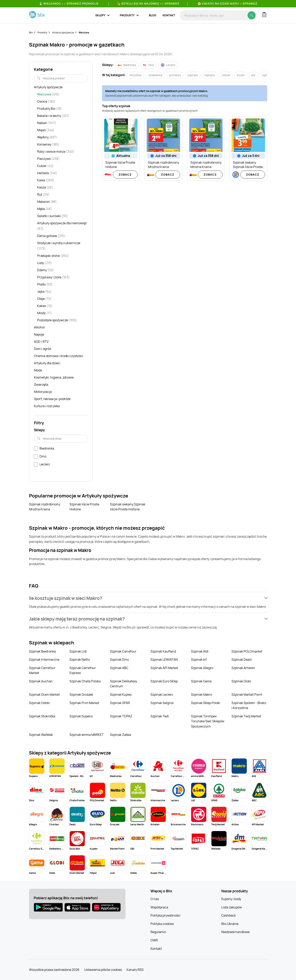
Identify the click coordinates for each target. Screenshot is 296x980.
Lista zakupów (232, 907)
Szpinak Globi (241, 681)
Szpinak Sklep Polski (206, 703)
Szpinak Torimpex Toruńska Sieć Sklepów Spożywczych (208, 721)
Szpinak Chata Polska (85, 681)
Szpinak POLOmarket (247, 651)
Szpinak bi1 (199, 659)
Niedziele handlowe (235, 932)
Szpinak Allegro (202, 668)
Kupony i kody (231, 899)
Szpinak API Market (164, 668)
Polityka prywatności (165, 915)
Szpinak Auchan (41, 681)
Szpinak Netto (80, 659)
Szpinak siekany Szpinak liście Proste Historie (128, 507)
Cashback (229, 915)
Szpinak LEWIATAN (164, 659)
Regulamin (158, 932)
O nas (155, 899)
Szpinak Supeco (81, 716)
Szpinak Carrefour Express (83, 670)
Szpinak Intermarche (44, 659)
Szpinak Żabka (121, 735)
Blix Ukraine (230, 924)
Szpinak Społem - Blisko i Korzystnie (249, 705)
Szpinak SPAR (120, 703)
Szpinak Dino (119, 659)
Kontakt (169, 15)
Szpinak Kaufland (163, 651)
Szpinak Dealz (242, 659)
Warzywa (84, 33)
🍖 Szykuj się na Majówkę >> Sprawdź (148, 3)
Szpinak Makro (202, 694)
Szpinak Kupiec (121, 694)
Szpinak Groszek (81, 694)
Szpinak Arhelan (243, 668)
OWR (154, 940)
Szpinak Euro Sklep (164, 681)
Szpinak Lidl (78, 651)
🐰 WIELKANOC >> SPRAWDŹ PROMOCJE (69, 3)
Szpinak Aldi (200, 651)
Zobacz (125, 174)
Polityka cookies (162, 924)
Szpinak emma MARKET (87, 735)
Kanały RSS (135, 970)
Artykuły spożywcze (63, 33)
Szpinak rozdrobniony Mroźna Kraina (45, 507)
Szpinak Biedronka (42, 651)
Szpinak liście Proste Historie (84, 507)
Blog (153, 15)
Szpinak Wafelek (41, 735)
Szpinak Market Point (247, 694)
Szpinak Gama (201, 681)
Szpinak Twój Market (246, 716)
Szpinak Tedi (160, 716)
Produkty (42, 33)
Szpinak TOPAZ (121, 716)
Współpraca (159, 907)
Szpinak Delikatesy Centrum (124, 684)
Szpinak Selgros (162, 703)
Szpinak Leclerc (162, 694)
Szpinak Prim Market (84, 703)
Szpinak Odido (39, 703)
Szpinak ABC (119, 668)
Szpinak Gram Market (44, 694)
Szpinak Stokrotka (42, 716)
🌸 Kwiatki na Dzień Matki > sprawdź (227, 3)
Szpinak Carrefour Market (42, 670)
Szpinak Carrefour (123, 651)
